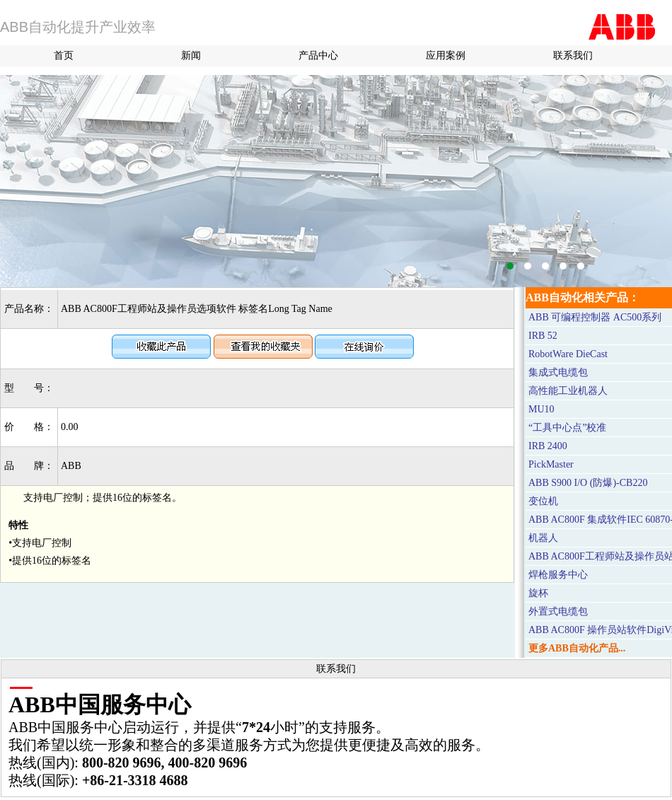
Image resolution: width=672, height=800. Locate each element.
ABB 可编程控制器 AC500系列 (595, 317)
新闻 (191, 56)
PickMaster (551, 464)
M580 (336, 181)
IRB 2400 (548, 446)
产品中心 (318, 56)
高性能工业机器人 (568, 391)
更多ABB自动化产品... (577, 648)
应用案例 (446, 56)
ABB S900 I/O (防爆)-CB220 (588, 483)
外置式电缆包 (558, 611)
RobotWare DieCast (568, 354)
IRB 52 (543, 336)
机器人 (543, 538)
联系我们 (573, 56)
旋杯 (538, 593)
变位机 (543, 501)
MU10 (541, 409)
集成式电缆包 (558, 372)
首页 (64, 56)
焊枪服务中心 (558, 575)
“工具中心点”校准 (567, 428)
